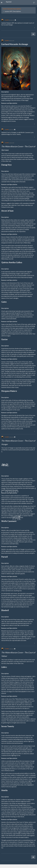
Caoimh (7, 20)
